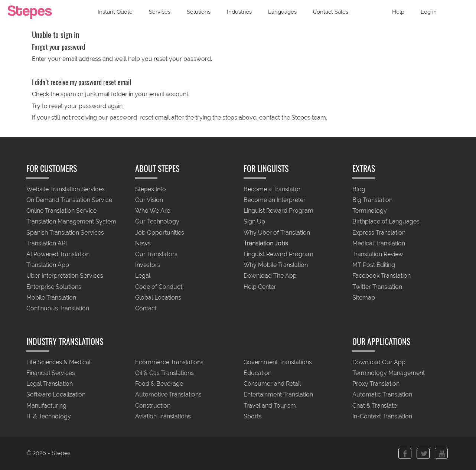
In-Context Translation (382, 416)
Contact (146, 309)
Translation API (47, 243)
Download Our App (379, 362)
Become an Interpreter (275, 200)
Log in (429, 12)
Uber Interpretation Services (65, 276)
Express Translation (379, 233)
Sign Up (254, 222)
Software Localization (56, 395)
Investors (148, 265)
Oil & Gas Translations (164, 373)
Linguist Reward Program (278, 211)
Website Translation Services (66, 189)
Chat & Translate (375, 406)
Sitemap (364, 298)
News (143, 243)
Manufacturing (46, 406)
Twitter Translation (377, 287)
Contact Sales (331, 12)
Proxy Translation (376, 384)
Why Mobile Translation (276, 265)
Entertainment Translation (278, 395)
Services (160, 12)
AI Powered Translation (58, 254)
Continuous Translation (58, 309)
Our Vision (149, 200)
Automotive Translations (168, 395)
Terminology (370, 211)
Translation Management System (71, 222)
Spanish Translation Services (65, 233)
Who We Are (153, 211)
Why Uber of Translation (277, 233)
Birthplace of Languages (386, 222)
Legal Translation (50, 384)
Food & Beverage (159, 384)
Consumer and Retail (272, 384)
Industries (239, 12)
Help (398, 12)
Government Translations (278, 362)
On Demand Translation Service (69, 200)
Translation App (48, 265)
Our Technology (157, 222)
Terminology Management (389, 373)
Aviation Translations (163, 416)
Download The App (270, 276)
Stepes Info (151, 189)
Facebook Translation (382, 276)
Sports (253, 416)
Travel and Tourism (270, 406)
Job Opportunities (160, 233)
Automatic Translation (382, 395)
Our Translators (156, 254)
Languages (282, 12)
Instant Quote (115, 12)
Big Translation (372, 200)
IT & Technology (49, 416)
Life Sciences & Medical (58, 362)
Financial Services (51, 373)
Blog (359, 189)
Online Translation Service (61, 211)
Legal (143, 276)
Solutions (199, 12)
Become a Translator (272, 189)
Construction (153, 406)
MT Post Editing (374, 265)
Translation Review (378, 254)
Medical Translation (379, 243)
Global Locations (158, 298)
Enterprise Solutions (54, 287)
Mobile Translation (51, 298)
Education (257, 373)
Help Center (260, 287)
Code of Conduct (159, 287)
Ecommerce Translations (169, 362)
